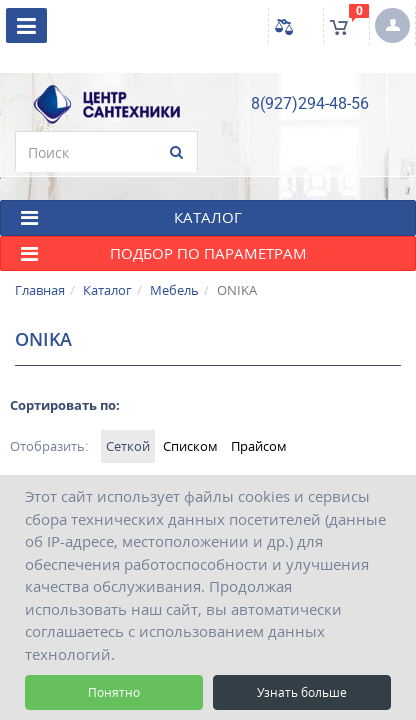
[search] (106, 162)
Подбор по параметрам (164, 263)
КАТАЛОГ (131, 227)
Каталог (107, 300)
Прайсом (259, 456)
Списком (190, 456)
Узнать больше (302, 692)
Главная (40, 300)
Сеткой (128, 456)
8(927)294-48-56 (310, 113)
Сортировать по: (65, 415)
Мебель (174, 300)
